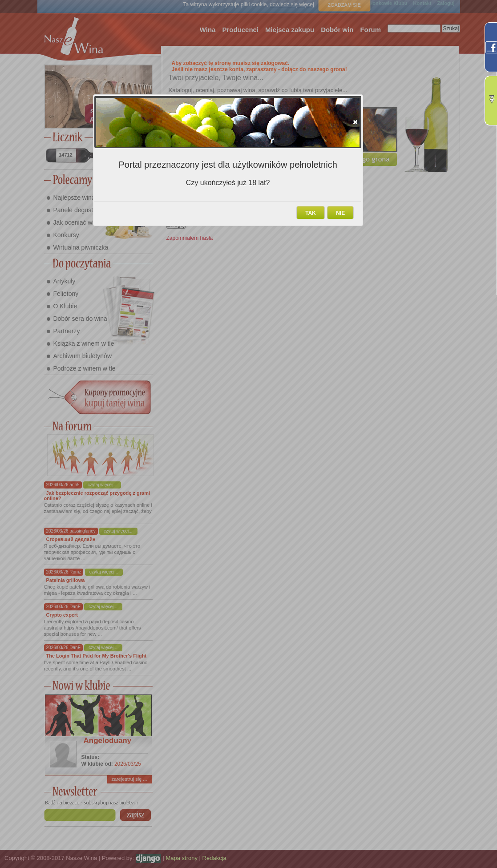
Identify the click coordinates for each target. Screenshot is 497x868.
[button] (355, 122)
